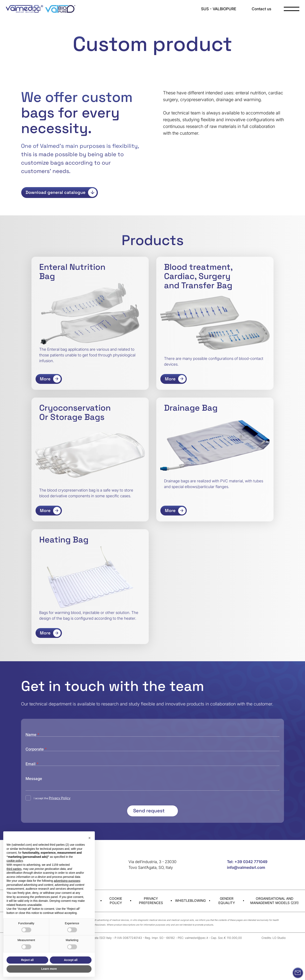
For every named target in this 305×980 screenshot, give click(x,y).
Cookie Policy (116, 880)
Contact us (261, 9)
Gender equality (227, 880)
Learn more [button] (49, 969)
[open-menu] (292, 9)
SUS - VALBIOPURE (219, 9)
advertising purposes (67, 881)
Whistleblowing (190, 879)
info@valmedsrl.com (246, 846)
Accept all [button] (71, 960)
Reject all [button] (27, 960)
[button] (89, 838)
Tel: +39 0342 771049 (247, 841)
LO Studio (279, 916)
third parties (14, 869)
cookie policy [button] (15, 861)
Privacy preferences (151, 880)
